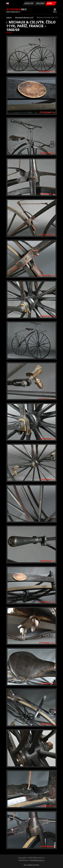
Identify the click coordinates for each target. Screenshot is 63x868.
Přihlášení (40, 3)
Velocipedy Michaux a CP (24, 17)
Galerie (9, 17)
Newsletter (29, 3)
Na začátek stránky (32, 865)
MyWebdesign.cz (38, 860)
